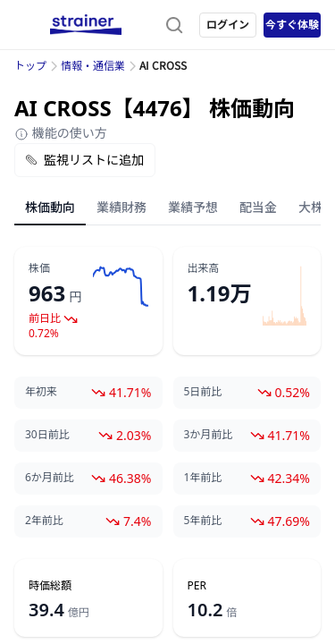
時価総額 (50, 586)
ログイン (228, 25)
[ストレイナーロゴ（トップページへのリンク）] (86, 25)
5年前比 (203, 521)
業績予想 (193, 207)
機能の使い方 (61, 133)
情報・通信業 (93, 66)
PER (197, 586)
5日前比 (203, 392)
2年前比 (44, 521)
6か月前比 (50, 478)
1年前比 (203, 478)
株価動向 (50, 207)
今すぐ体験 (292, 25)
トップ (30, 66)
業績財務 (121, 207)
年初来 (41, 392)
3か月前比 (209, 435)
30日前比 (47, 435)
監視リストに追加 (85, 160)
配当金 (258, 207)
